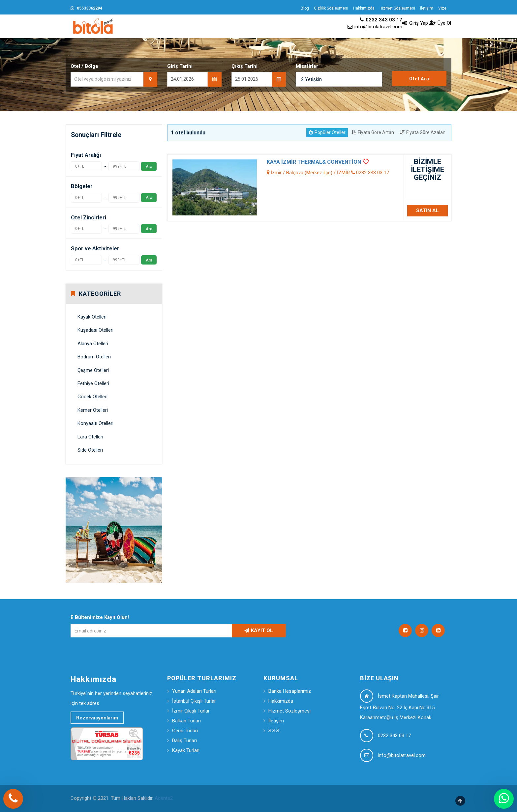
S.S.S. (274, 731)
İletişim (427, 8)
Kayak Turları (186, 750)
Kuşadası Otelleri (95, 330)
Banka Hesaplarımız (290, 691)
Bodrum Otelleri (94, 357)
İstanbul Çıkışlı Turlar (194, 701)
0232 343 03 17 (381, 20)
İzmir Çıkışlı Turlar (191, 711)
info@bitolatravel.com (375, 27)
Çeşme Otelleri (93, 370)
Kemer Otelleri (93, 410)
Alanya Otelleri (93, 344)
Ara (149, 166)
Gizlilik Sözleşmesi (331, 8)
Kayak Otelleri (92, 317)
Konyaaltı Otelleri (95, 423)
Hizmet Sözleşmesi (397, 8)
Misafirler (307, 66)
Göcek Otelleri (92, 397)
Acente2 (164, 798)
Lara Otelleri (90, 437)
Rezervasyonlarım (97, 718)
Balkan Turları (186, 721)
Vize (442, 8)
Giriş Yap (415, 23)
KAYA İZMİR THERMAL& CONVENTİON (314, 162)
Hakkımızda (364, 8)
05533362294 (86, 8)
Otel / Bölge (84, 66)
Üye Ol (440, 23)
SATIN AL (427, 210)
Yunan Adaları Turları (194, 691)
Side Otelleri (90, 450)
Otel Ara (419, 79)
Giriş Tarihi (180, 66)
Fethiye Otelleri (93, 383)
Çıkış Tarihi (244, 66)
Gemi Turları (185, 731)
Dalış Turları (184, 741)
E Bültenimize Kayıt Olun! (100, 617)
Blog (305, 8)
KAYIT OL (259, 630)
